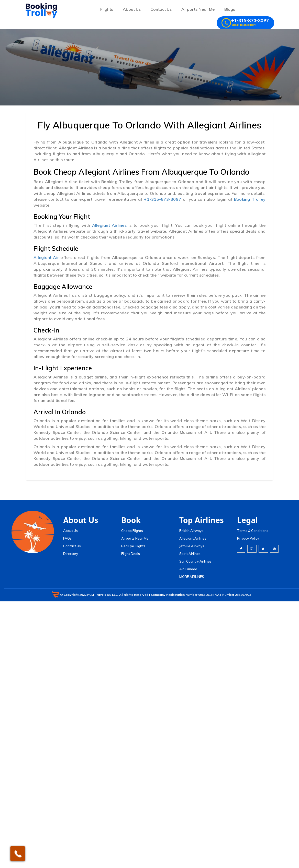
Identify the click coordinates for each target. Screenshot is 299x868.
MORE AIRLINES (192, 577)
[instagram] (252, 549)
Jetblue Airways (192, 546)
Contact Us (161, 9)
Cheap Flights (132, 531)
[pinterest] (274, 549)
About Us (132, 9)
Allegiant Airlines (110, 225)
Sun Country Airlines (195, 561)
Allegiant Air (47, 257)
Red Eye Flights (133, 546)
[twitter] (263, 549)
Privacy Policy (248, 538)
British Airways (191, 531)
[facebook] (241, 549)
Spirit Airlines (190, 554)
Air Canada (188, 569)
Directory (71, 554)
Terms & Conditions (253, 531)
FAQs (67, 538)
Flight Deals (131, 554)
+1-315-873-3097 (163, 199)
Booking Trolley (250, 199)
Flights (107, 9)
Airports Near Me (198, 9)
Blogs (230, 9)
